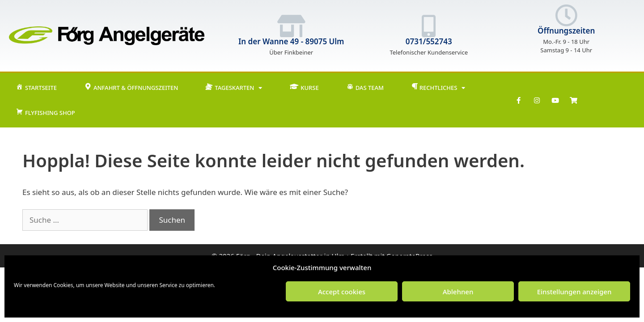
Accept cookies (342, 292)
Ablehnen (458, 292)
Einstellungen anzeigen (574, 292)
